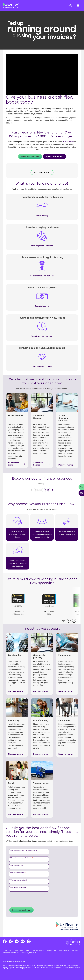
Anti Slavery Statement (29, 952)
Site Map (75, 949)
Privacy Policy (7, 949)
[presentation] (26, 898)
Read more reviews (42, 172)
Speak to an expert (54, 156)
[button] (67, 6)
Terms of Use (19, 949)
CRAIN (28, 949)
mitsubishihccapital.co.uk (11, 952)
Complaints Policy (39, 949)
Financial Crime (64, 949)
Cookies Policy (52, 949)
